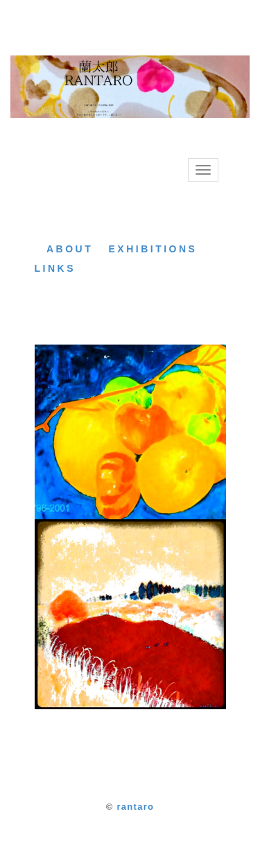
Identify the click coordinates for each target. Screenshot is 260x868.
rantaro (135, 807)
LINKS (55, 268)
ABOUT (70, 249)
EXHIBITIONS (153, 249)
